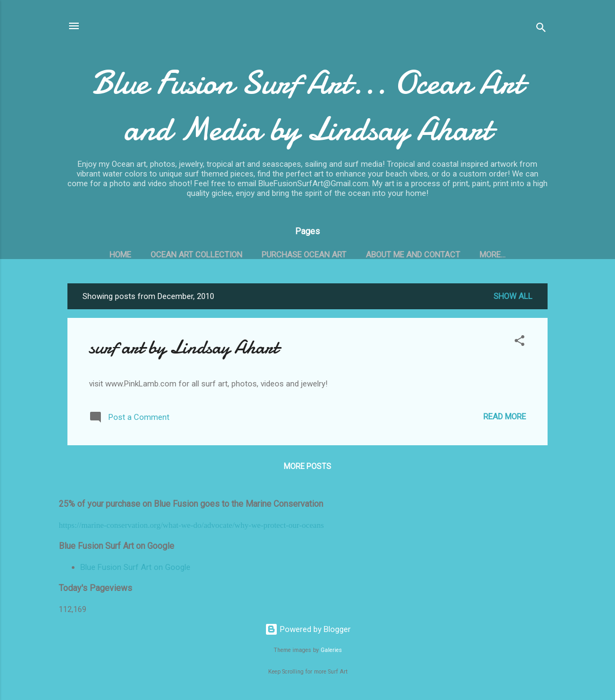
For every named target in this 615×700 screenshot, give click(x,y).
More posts (307, 466)
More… (493, 255)
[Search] (541, 29)
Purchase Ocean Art (304, 255)
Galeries (331, 650)
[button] (520, 342)
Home (120, 255)
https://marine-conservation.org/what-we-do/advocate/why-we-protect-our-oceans (191, 525)
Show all (513, 296)
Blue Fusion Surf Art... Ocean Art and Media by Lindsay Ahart (307, 106)
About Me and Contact (413, 255)
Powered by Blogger (308, 629)
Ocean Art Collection (196, 255)
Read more (505, 417)
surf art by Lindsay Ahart (184, 347)
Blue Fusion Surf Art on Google (135, 567)
